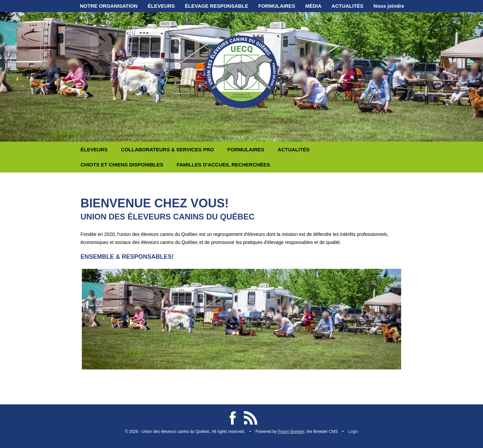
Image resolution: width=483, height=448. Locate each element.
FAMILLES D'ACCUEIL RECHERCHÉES (223, 165)
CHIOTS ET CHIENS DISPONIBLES (122, 165)
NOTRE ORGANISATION (109, 6)
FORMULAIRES (277, 6)
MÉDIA (313, 6)
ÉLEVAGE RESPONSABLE (217, 6)
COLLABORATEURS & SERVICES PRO (168, 150)
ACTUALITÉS (347, 6)
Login (353, 432)
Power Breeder (291, 432)
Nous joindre (389, 6)
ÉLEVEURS (161, 6)
